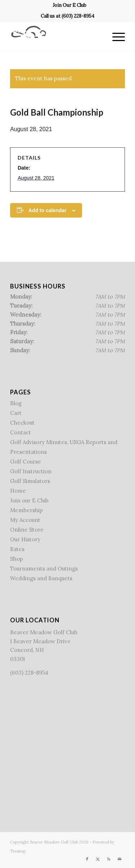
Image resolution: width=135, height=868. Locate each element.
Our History (25, 539)
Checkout (22, 423)
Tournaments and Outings (44, 569)
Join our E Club (29, 500)
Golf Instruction (31, 471)
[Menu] (115, 36)
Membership (26, 510)
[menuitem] (69, 5)
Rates (17, 549)
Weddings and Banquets (41, 578)
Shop (17, 559)
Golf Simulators (30, 481)
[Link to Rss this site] (109, 859)
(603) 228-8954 (78, 16)
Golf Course (26, 462)
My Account (25, 520)
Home (18, 491)
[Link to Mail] (120, 859)
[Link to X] (98, 859)
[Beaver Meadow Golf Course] (56, 36)
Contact (21, 432)
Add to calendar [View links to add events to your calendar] (48, 210)
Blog (16, 403)
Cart (16, 413)
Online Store (27, 530)
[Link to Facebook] (87, 859)
